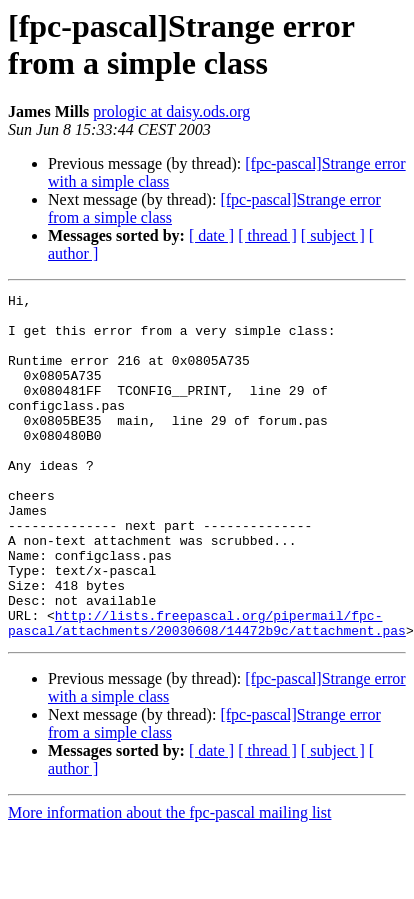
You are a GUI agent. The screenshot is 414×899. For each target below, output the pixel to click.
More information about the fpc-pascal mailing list (169, 881)
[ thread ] (267, 235)
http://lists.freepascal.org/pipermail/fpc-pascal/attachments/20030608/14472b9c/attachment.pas (207, 690)
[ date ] (211, 235)
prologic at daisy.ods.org (171, 111)
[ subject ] (333, 235)
